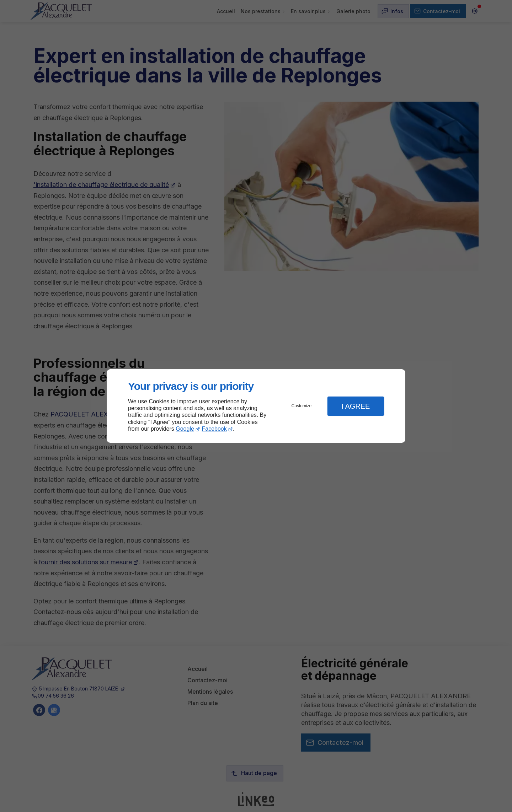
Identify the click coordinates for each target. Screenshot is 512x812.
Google (185, 429)
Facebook (214, 429)
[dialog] (256, 406)
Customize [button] (302, 406)
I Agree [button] (356, 406)
